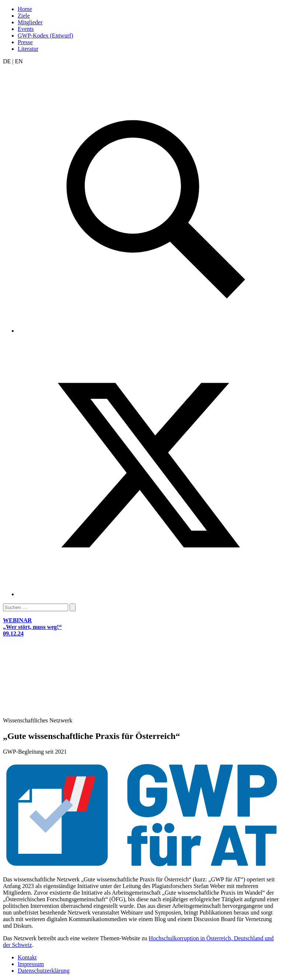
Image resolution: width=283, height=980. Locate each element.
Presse (25, 42)
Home (25, 9)
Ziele (24, 16)
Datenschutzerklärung (43, 971)
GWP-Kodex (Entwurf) (46, 36)
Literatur (28, 49)
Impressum (31, 964)
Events (26, 29)
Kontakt (27, 957)
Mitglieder (30, 22)
